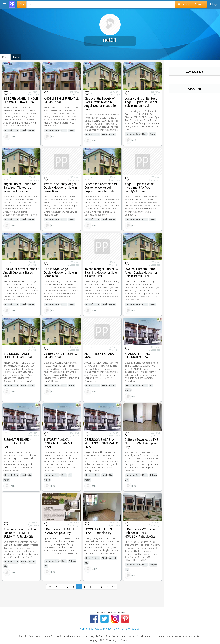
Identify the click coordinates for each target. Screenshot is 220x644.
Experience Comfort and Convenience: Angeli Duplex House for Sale (101, 188)
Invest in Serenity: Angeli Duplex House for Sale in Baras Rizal (60, 188)
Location (184, 4)
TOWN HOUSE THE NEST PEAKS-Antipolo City (101, 531)
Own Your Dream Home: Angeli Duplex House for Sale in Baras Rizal (141, 273)
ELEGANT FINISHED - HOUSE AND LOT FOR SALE (17, 443)
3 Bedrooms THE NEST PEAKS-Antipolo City (59, 531)
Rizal (23, 130)
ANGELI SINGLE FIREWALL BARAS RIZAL (61, 100)
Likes (16, 57)
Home (83, 629)
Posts (5, 57)
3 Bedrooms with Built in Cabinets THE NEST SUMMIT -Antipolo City (20, 533)
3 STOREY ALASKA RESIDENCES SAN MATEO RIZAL (61, 443)
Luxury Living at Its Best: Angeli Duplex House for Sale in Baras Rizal (141, 102)
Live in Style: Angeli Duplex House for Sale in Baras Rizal (60, 273)
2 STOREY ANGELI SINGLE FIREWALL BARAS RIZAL (21, 100)
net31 (14, 137)
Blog (91, 629)
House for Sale (11, 130)
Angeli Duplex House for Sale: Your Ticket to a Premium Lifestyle (20, 188)
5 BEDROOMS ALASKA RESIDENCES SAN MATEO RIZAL (101, 443)
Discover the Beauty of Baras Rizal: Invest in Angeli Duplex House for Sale (101, 104)
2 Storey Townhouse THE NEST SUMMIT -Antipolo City (141, 443)
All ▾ (22, 4)
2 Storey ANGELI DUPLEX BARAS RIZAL (60, 356)
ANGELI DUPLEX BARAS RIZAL (100, 356)
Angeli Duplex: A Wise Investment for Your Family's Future (139, 188)
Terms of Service (130, 629)
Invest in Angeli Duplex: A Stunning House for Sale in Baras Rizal (101, 273)
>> (114, 587)
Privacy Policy (111, 629)
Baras (31, 130)
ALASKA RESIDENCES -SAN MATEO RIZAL (140, 356)
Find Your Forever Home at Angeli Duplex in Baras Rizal (21, 273)
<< (50, 587)
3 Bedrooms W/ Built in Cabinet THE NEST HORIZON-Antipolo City (140, 533)
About (98, 629)
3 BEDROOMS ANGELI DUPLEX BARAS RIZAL (18, 356)
